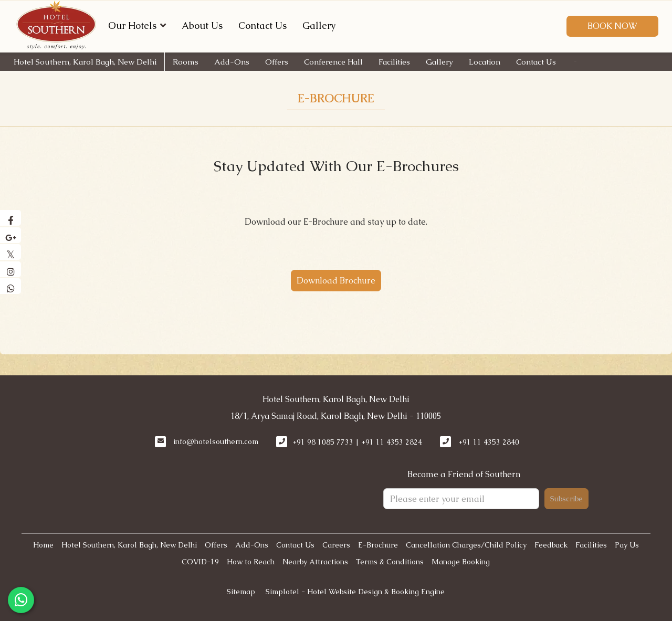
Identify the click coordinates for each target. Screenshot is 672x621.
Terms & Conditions (390, 562)
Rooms (186, 62)
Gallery (319, 25)
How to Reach (251, 562)
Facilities (394, 62)
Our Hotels (137, 25)
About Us (202, 25)
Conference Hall (333, 62)
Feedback (551, 545)
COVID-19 (200, 562)
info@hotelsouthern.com (216, 441)
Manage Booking (461, 562)
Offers (277, 62)
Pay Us (627, 545)
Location (485, 62)
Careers (336, 545)
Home (43, 545)
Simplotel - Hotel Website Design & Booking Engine (355, 592)
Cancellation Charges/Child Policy (466, 545)
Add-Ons (232, 62)
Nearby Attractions (315, 562)
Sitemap (241, 592)
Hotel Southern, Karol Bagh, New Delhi (85, 62)
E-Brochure (336, 98)
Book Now (612, 26)
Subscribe (566, 499)
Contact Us (262, 25)
